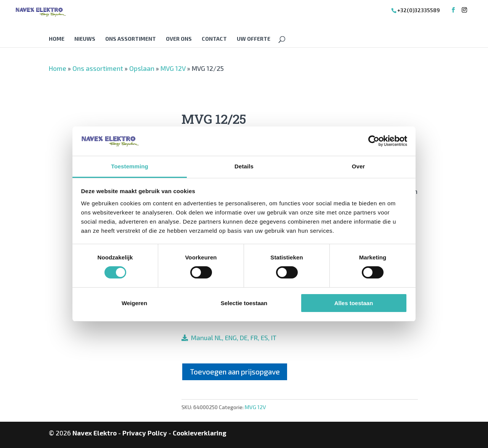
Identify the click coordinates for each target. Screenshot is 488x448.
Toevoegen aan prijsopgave (235, 372)
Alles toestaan (354, 303)
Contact (214, 39)
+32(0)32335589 (419, 10)
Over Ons (179, 39)
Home (57, 39)
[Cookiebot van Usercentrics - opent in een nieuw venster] (374, 141)
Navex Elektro (95, 433)
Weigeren (134, 303)
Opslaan (142, 68)
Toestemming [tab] (130, 166)
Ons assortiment (131, 39)
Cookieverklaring (200, 433)
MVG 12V (173, 68)
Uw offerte (254, 39)
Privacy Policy (145, 433)
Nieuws (85, 39)
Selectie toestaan (244, 303)
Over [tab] (359, 166)
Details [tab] (244, 166)
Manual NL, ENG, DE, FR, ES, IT (232, 338)
